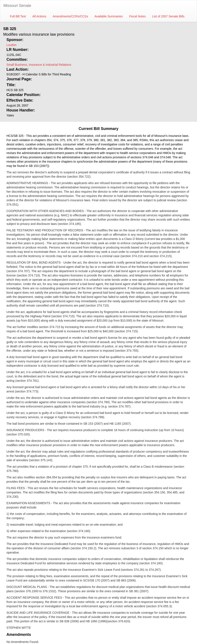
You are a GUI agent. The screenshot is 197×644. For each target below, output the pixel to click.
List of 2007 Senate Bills (168, 16)
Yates (10, 115)
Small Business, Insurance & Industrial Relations (39, 65)
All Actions (39, 16)
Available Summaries (109, 16)
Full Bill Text (18, 16)
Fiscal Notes (137, 16)
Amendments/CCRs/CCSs (70, 16)
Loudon (12, 45)
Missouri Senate (17, 6)
